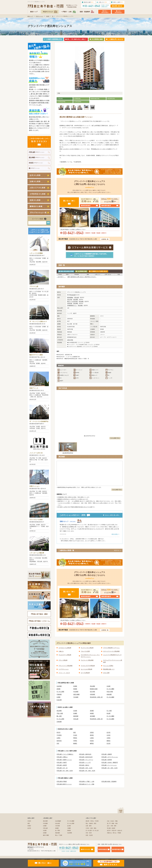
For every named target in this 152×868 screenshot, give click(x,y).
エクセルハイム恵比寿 (65, 648)
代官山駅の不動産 (62, 781)
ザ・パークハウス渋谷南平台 (39, 421)
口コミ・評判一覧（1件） (112, 515)
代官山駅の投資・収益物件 (109, 781)
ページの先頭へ (121, 810)
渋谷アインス (34, 388)
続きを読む (115, 534)
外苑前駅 (92, 694)
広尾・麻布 (89, 826)
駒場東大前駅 (94, 689)
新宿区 (92, 735)
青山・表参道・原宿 (91, 823)
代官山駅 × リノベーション (109, 765)
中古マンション (40, 16)
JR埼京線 (70, 303)
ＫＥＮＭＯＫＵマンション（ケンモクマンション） (90, 656)
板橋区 (75, 743)
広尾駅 (59, 697)
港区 (75, 732)
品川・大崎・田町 (112, 826)
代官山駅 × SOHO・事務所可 (110, 762)
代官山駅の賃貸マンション (64, 784)
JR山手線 (70, 300)
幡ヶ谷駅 (59, 716)
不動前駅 (59, 694)
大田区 (109, 738)
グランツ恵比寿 (63, 660)
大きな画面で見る (115, 438)
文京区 (109, 735)
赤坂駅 (57, 828)
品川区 (109, 732)
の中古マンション (37, 152)
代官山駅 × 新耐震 (107, 754)
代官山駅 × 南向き (84, 765)
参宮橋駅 (92, 716)
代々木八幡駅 (110, 689)
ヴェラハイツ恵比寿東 (87, 660)
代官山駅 (76, 298)
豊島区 (109, 741)
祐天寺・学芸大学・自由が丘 (115, 831)
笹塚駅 (75, 713)
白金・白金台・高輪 (112, 821)
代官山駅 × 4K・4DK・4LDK (87, 771)
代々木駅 (109, 711)
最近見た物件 (89, 2)
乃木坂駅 (76, 697)
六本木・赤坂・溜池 (91, 828)
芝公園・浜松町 (111, 828)
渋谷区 (48, 16)
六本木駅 (57, 826)
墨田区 (75, 738)
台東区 (59, 738)
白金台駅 (59, 700)
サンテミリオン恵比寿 (87, 648)
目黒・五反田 (89, 835)
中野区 (75, 741)
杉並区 (92, 741)
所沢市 (59, 732)
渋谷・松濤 (89, 833)
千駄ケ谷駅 (60, 713)
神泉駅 (75, 689)
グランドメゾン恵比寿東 (65, 666)
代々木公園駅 (110, 697)
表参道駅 (109, 694)
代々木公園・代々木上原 (92, 831)
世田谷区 (59, 741)
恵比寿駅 (76, 300)
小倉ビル (61, 651)
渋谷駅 (109, 686)
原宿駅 (59, 689)
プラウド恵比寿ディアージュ (111, 648)
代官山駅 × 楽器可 (62, 765)
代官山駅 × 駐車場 (107, 760)
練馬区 (92, 743)
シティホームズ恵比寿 (37, 553)
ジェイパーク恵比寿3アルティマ (112, 655)
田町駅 (69, 831)
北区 (58, 743)
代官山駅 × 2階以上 (62, 757)
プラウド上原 (34, 286)
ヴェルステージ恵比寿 (65, 655)
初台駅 (109, 713)
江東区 (92, 738)
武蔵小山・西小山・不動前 (114, 833)
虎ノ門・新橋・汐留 (112, 823)
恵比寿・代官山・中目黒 (92, 821)
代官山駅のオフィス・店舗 (87, 784)
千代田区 (59, 735)
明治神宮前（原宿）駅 (96, 697)
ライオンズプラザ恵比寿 (88, 666)
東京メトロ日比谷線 (72, 301)
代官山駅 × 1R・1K (62, 768)
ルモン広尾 (106, 673)
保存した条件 (118, 2)
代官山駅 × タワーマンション (110, 757)
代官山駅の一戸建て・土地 (87, 781)
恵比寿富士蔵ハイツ (109, 669)
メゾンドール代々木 (36, 453)
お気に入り (103, 2)
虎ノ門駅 (57, 831)
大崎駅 (69, 828)
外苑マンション (35, 486)
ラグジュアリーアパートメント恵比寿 (113, 661)
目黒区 (92, 732)
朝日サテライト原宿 (36, 355)
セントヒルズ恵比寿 (87, 669)
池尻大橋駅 (76, 694)
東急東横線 (70, 298)
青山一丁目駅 (59, 835)
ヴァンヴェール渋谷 (36, 520)
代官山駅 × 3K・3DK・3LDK (65, 771)
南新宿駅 (76, 716)
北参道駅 (59, 722)
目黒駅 (75, 686)
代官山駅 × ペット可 (85, 762)
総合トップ (30, 16)
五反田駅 (59, 686)
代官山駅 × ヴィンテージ (86, 760)
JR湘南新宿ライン (72, 305)
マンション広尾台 (108, 666)
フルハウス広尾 (85, 651)
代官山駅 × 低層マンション (64, 760)
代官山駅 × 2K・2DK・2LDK (109, 768)
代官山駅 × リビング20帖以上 (65, 754)
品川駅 (69, 826)
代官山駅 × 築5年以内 (85, 754)
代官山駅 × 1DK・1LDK (86, 768)
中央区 (75, 735)
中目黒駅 (76, 692)
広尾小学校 (70, 340)
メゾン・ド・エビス (64, 673)
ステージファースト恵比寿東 (111, 651)
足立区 (109, 743)
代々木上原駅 (60, 692)
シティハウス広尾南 (36, 253)
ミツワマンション (64, 669)
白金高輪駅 (58, 821)
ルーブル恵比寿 (85, 673)
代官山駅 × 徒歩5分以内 (86, 757)
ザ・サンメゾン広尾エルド (38, 321)
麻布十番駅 (46, 835)
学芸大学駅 (110, 692)
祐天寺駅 (92, 692)
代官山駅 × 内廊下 (62, 762)
